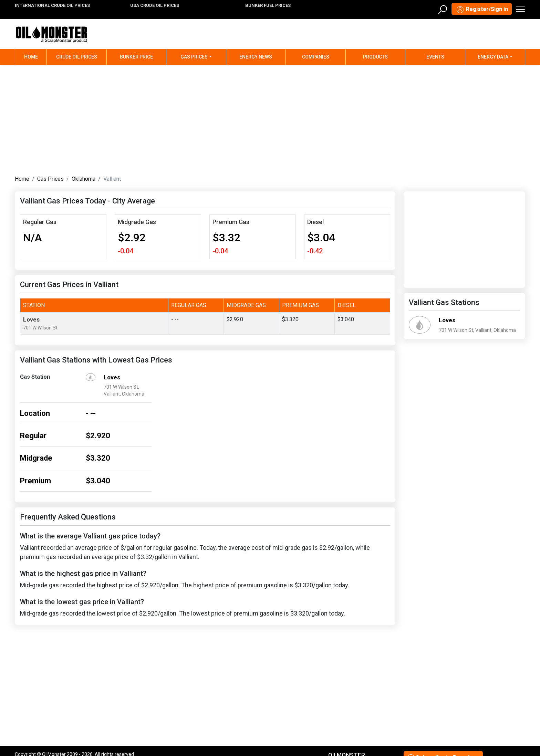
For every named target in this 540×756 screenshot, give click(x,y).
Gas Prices (194, 57)
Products (375, 57)
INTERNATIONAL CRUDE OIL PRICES (52, 5)
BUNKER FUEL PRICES (268, 5)
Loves (31, 319)
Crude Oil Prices (77, 57)
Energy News (256, 57)
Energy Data (493, 57)
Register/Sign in (482, 10)
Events (435, 57)
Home (35, 56)
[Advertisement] (270, 118)
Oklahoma (84, 179)
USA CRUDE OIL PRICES (155, 5)
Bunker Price (136, 57)
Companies (316, 57)
